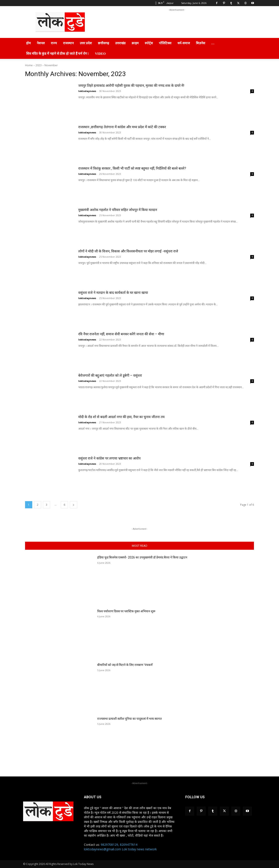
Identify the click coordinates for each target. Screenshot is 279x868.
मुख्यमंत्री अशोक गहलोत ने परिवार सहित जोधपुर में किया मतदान (134, 209)
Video (100, 54)
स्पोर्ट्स (149, 43)
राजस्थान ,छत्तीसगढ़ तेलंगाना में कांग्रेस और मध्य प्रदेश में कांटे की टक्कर (139, 127)
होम (28, 43)
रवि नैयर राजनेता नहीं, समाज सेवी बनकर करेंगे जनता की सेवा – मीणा (138, 334)
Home (29, 65)
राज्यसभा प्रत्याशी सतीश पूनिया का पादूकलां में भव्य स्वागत (129, 719)
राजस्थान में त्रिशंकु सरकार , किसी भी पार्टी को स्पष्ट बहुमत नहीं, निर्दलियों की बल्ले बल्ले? (154, 168)
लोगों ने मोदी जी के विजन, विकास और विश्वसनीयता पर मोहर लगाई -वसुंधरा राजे (147, 251)
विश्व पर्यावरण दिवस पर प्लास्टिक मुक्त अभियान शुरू (126, 611)
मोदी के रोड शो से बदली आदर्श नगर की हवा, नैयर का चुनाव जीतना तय (138, 416)
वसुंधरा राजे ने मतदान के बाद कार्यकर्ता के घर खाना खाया (127, 292)
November (51, 65)
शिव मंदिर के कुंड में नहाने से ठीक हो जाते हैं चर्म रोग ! (58, 54)
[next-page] (73, 505)
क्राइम (135, 43)
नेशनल (41, 43)
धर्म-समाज (184, 43)
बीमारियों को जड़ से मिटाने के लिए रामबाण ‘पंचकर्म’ (125, 665)
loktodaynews (87, 91)
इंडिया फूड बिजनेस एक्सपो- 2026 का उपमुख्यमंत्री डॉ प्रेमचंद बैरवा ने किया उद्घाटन (142, 557)
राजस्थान (68, 43)
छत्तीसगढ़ (103, 43)
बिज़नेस (201, 43)
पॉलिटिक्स (165, 43)
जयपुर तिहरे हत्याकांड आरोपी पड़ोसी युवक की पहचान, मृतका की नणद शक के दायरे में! (153, 85)
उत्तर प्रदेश (86, 43)
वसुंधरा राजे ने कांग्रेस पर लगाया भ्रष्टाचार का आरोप (122, 458)
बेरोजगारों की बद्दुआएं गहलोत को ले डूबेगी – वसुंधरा (123, 375)
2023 (39, 65)
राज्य (54, 43)
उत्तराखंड (120, 43)
